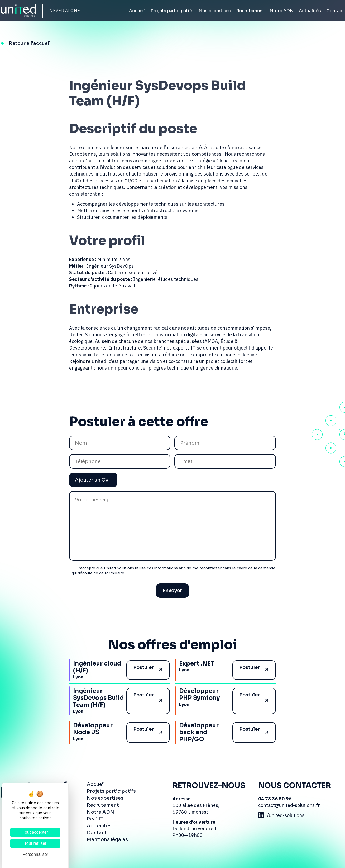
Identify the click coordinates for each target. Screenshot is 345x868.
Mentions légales (107, 839)
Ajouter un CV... (93, 480)
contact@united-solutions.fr (289, 805)
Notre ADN (282, 11)
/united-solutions (281, 815)
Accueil (137, 11)
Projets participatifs (172, 11)
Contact (335, 11)
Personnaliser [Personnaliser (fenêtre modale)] (35, 854)
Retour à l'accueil (30, 43)
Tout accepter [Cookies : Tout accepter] (35, 832)
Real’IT (95, 819)
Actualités (310, 11)
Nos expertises (215, 11)
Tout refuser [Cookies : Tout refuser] (35, 843)
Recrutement (250, 11)
